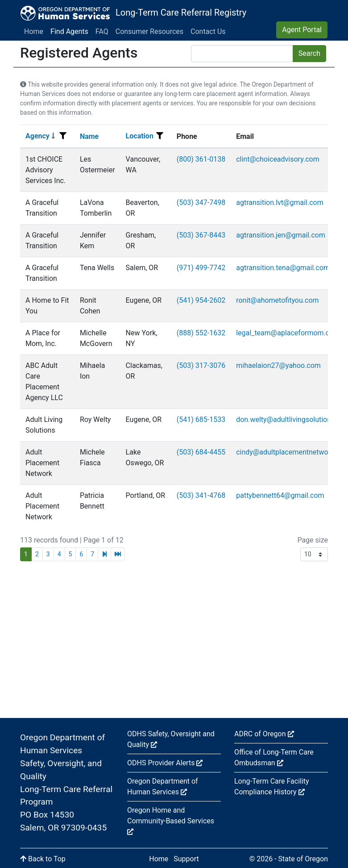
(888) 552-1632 (201, 333)
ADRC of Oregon (264, 734)
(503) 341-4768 (201, 495)
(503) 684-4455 (201, 452)
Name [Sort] (89, 136)
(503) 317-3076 (201, 365)
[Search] (242, 54)
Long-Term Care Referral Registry (181, 13)
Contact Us (208, 31)
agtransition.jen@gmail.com (281, 235)
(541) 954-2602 (201, 300)
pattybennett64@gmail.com (280, 495)
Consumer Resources (149, 31)
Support (186, 859)
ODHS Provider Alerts (165, 763)
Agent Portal (302, 30)
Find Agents (69, 31)
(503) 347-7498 (201, 202)
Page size (313, 540)
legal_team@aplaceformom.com (288, 333)
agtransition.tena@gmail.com (283, 268)
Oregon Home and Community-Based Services (171, 820)
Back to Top (43, 859)
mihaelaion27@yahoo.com (278, 365)
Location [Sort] (140, 136)
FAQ (102, 31)
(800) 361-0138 (201, 159)
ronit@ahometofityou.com (277, 300)
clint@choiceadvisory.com (278, 159)
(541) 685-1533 (201, 419)
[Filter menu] (63, 136)
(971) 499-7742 (201, 268)
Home (34, 31)
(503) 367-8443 (201, 235)
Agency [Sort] (40, 136)
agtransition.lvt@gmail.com (280, 202)
